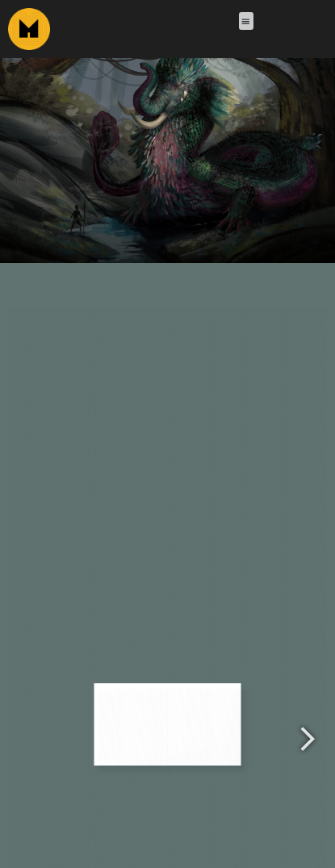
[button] (246, 21)
